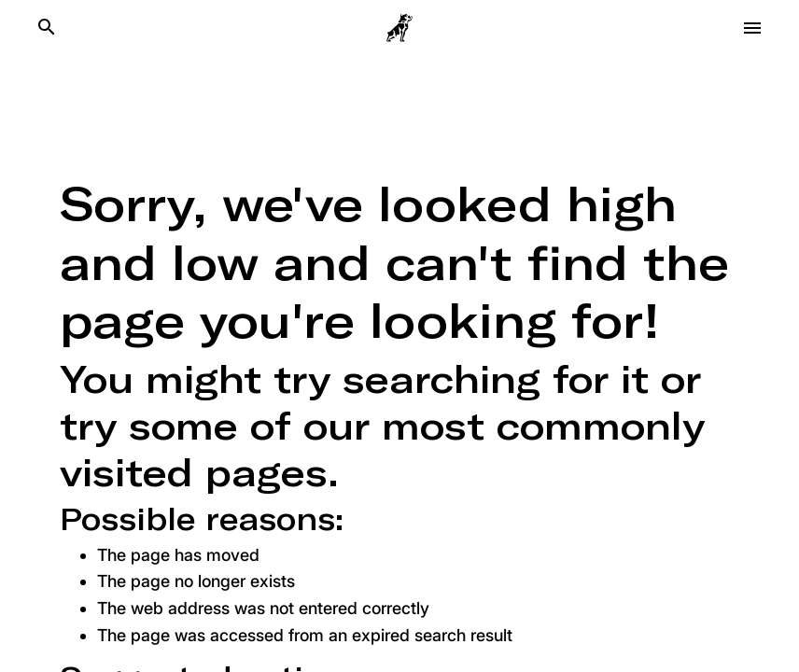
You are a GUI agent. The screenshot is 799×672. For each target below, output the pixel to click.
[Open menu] (752, 28)
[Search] (47, 28)
